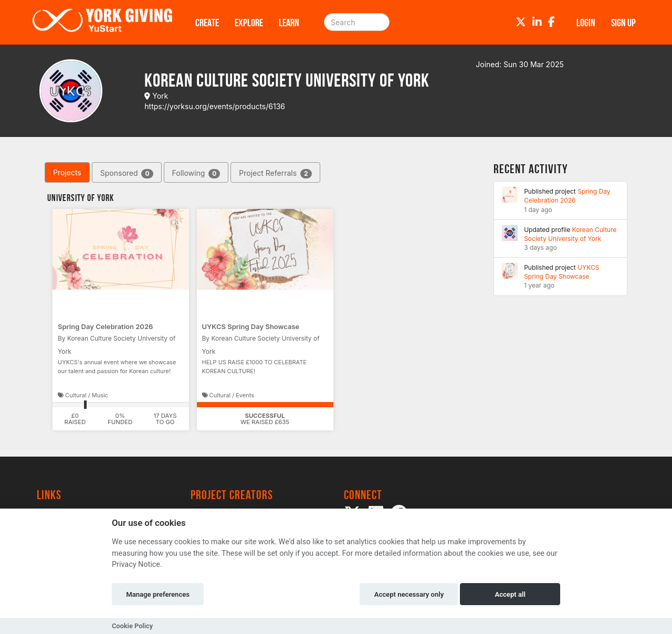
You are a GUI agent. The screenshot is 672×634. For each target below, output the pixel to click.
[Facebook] (552, 22)
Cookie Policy (132, 626)
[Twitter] (521, 22)
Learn (289, 23)
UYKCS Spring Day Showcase (251, 326)
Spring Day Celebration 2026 (105, 326)
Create (207, 23)
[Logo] (102, 22)
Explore (249, 23)
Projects (67, 172)
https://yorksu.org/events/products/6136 (215, 106)
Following (196, 173)
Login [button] (586, 23)
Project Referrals (275, 173)
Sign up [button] (623, 23)
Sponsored (127, 173)
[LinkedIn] (537, 22)
